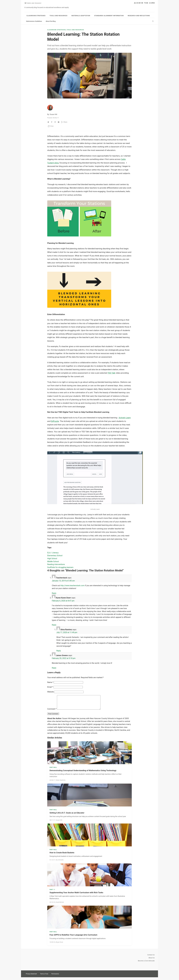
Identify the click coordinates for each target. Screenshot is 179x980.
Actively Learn (125, 418)
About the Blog (51, 21)
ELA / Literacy (53, 553)
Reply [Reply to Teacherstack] (54, 593)
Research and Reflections (139, 16)
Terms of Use (44, 977)
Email (50, 687)
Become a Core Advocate (146, 963)
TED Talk (111, 373)
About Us (152, 960)
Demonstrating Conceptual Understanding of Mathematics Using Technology (83, 773)
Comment (52, 712)
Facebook (153, 976)
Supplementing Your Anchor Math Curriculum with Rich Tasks (76, 895)
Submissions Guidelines (34, 21)
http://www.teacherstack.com (72, 586)
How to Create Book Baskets (62, 855)
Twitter (144, 976)
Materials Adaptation (81, 16)
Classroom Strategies (36, 16)
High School (52, 559)
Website (51, 692)
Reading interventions (56, 564)
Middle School (53, 561)
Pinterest (148, 976)
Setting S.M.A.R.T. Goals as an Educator (67, 816)
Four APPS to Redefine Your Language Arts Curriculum (73, 938)
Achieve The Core (144, 3)
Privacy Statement (31, 977)
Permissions (55, 977)
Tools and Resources (58, 16)
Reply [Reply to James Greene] (54, 668)
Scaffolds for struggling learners (60, 567)
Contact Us (151, 958)
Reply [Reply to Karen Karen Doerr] (54, 625)
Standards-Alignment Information (109, 16)
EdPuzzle (55, 421)
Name (50, 682)
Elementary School (55, 556)
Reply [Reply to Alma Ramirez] (59, 651)
